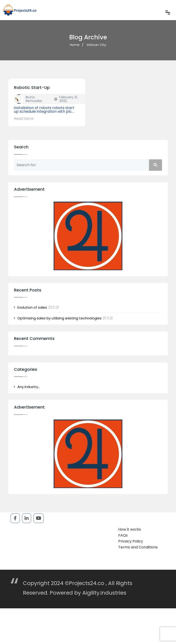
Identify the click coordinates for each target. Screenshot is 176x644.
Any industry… (29, 387)
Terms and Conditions (138, 547)
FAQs (123, 535)
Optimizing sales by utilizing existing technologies (59, 318)
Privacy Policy (131, 541)
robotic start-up (32, 87)
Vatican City (96, 45)
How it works (130, 529)
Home (75, 45)
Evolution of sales (32, 307)
